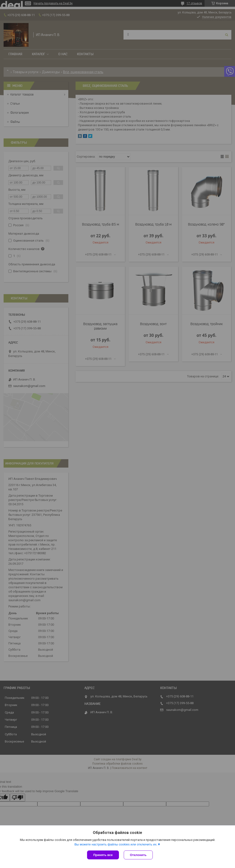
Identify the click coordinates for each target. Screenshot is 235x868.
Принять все (103, 855)
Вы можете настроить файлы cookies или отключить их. (116, 844)
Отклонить (138, 855)
